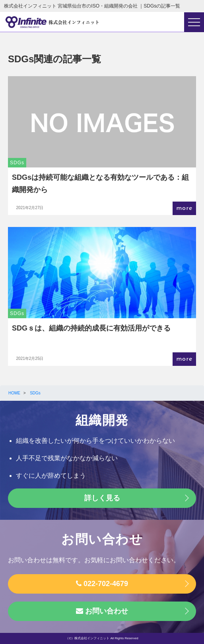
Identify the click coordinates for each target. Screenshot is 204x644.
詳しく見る (102, 498)
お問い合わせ (102, 611)
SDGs (17, 163)
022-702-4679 (102, 584)
